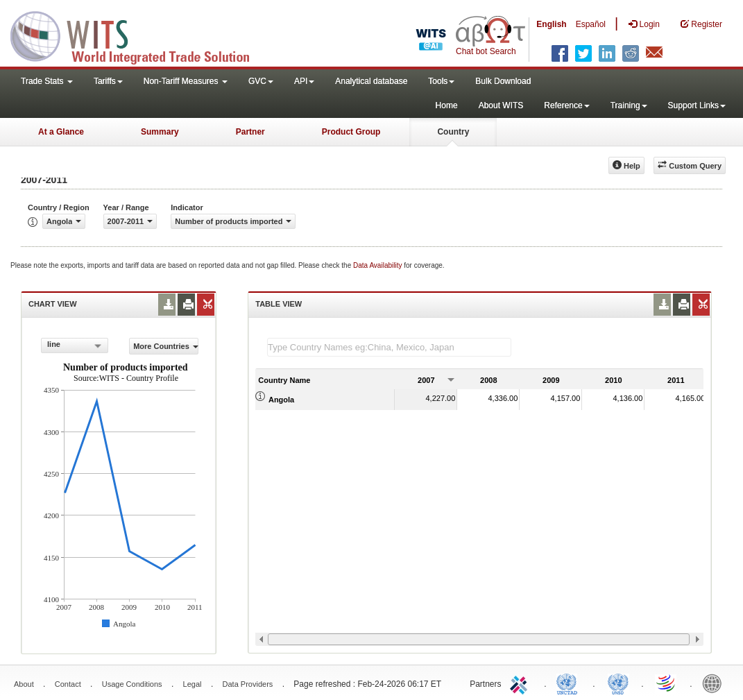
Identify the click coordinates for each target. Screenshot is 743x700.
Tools (441, 81)
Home (447, 105)
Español (591, 24)
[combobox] (75, 345)
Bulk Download (503, 81)
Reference (566, 105)
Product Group (351, 132)
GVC (261, 81)
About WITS (501, 105)
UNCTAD (570, 683)
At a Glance (61, 132)
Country (453, 132)
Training (629, 105)
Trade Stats (47, 81)
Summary (160, 132)
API (304, 81)
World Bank (715, 683)
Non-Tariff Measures (186, 81)
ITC (521, 683)
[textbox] (389, 347)
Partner (250, 132)
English (551, 24)
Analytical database (371, 81)
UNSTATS (618, 683)
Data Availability (378, 265)
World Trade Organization (667, 683)
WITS (139, 35)
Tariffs (108, 81)
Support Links (697, 105)
